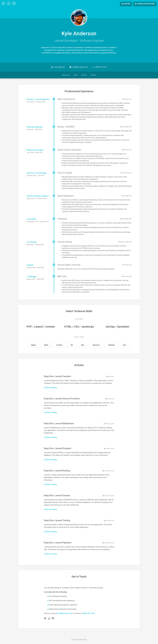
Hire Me (126, 4)
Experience (66, 75)
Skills (76, 75)
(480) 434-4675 (101, 67)
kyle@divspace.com (80, 67)
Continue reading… (51, 388)
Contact (93, 75)
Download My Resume (145, 4)
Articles (84, 75)
